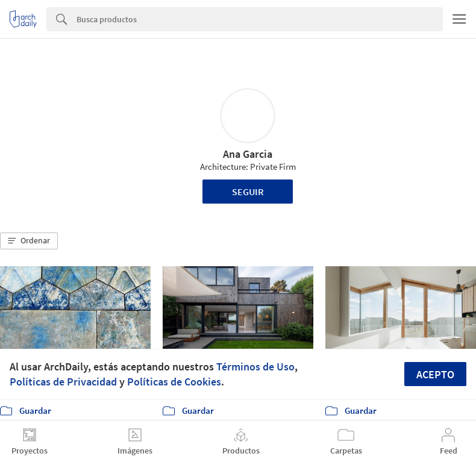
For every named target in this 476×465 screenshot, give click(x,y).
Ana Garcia (248, 154)
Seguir (248, 192)
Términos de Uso (255, 367)
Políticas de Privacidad (63, 382)
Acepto (435, 374)
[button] (29, 241)
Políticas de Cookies (174, 382)
